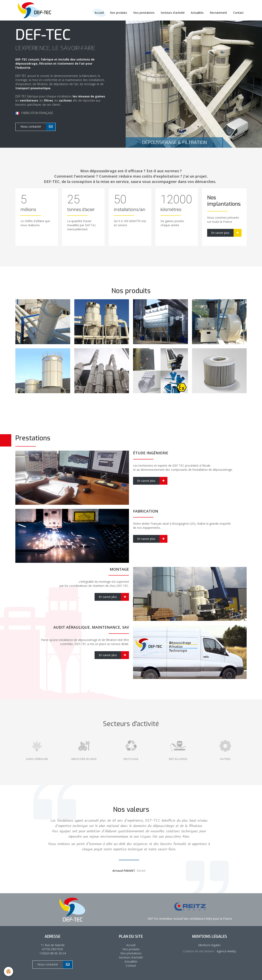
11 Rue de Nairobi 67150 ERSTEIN (53, 947)
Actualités (197, 13)
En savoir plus (226, 233)
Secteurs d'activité (173, 13)
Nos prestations (144, 13)
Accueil (131, 945)
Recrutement (218, 13)
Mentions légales (209, 945)
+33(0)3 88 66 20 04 (53, 953)
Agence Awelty (226, 951)
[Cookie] (9, 971)
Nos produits (119, 13)
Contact (238, 13)
